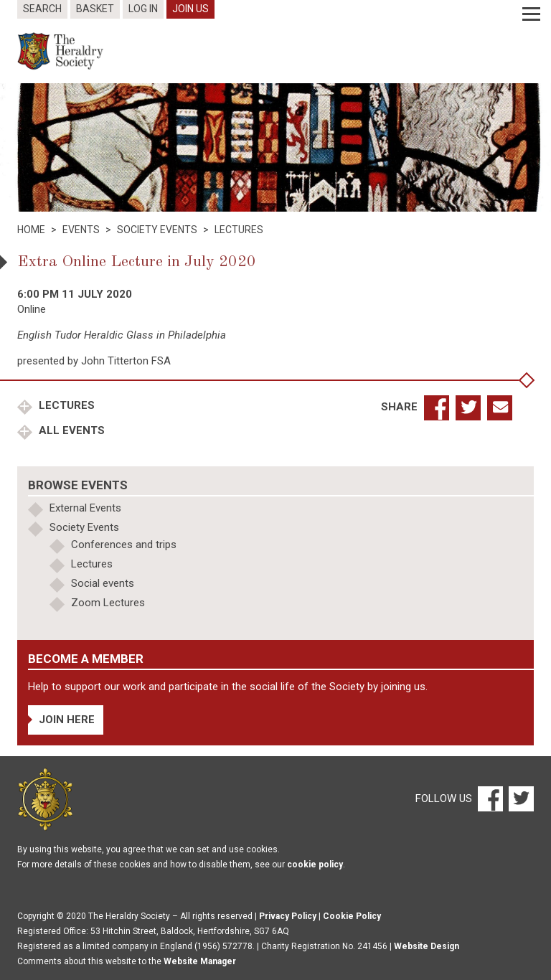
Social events (103, 583)
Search (42, 9)
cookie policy (315, 864)
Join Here (67, 720)
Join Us (190, 9)
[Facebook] (490, 798)
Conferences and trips (124, 545)
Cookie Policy (352, 916)
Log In (143, 9)
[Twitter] (519, 798)
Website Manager (200, 961)
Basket (95, 9)
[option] (275, 147)
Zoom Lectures (108, 603)
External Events (85, 508)
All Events (70, 430)
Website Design (427, 946)
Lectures (65, 405)
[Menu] (531, 14)
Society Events (84, 527)
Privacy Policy (288, 916)
